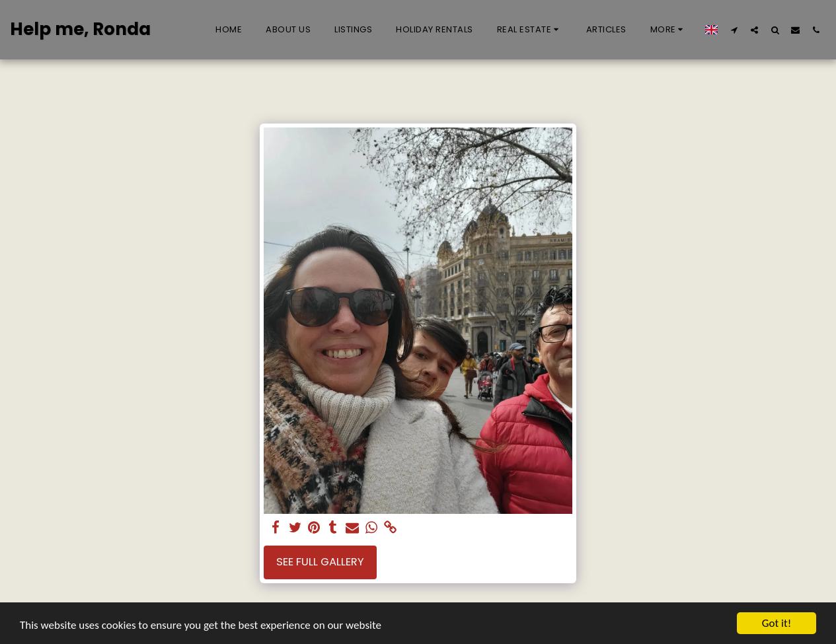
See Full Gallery (320, 562)
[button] (530, 30)
